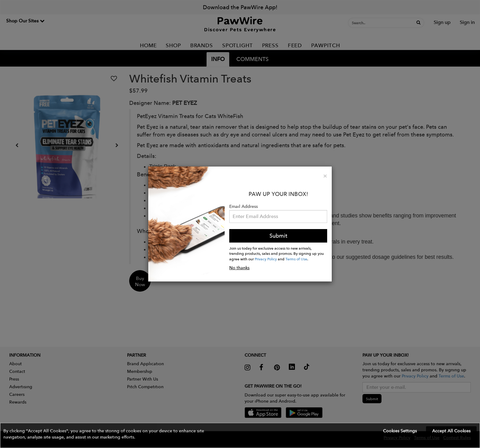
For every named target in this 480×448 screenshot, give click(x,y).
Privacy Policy (266, 259)
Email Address (244, 206)
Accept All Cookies (451, 431)
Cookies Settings (400, 431)
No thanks (239, 268)
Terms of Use (296, 259)
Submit (278, 236)
